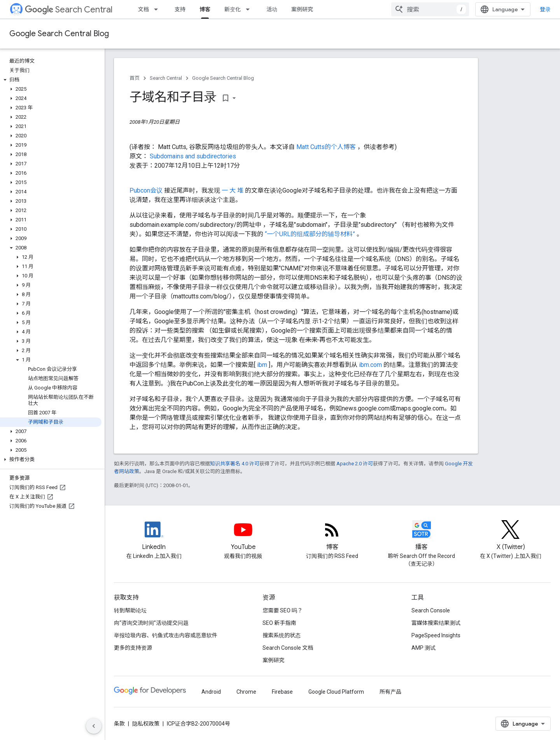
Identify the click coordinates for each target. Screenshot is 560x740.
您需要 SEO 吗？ (283, 610)
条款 (119, 724)
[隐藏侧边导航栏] (94, 726)
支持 (180, 9)
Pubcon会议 (147, 190)
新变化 (233, 9)
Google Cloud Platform (336, 692)
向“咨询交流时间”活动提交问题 (151, 623)
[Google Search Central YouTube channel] (243, 536)
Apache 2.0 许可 (355, 464)
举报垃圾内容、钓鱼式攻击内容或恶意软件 (166, 635)
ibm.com (371, 365)
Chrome (246, 692)
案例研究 (302, 9)
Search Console (431, 610)
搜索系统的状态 (282, 635)
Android (211, 692)
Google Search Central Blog (59, 34)
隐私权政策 (146, 724)
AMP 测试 (423, 648)
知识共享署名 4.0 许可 (235, 464)
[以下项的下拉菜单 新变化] (250, 9)
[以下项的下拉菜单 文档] (158, 9)
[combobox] (430, 9)
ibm (263, 365)
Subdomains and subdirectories (193, 156)
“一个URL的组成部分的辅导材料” (311, 234)
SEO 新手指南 (279, 623)
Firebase (282, 692)
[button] (51, 80)
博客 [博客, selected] (205, 9)
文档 (143, 9)
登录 (545, 9)
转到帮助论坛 (130, 610)
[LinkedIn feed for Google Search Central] (154, 536)
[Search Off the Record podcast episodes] (422, 536)
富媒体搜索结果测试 (436, 623)
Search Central (69, 10)
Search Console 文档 (288, 648)
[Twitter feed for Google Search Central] (511, 536)
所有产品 (390, 692)
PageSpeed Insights (436, 635)
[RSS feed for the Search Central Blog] (332, 536)
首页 (135, 78)
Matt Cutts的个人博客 (327, 147)
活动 (272, 9)
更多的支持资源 (133, 648)
